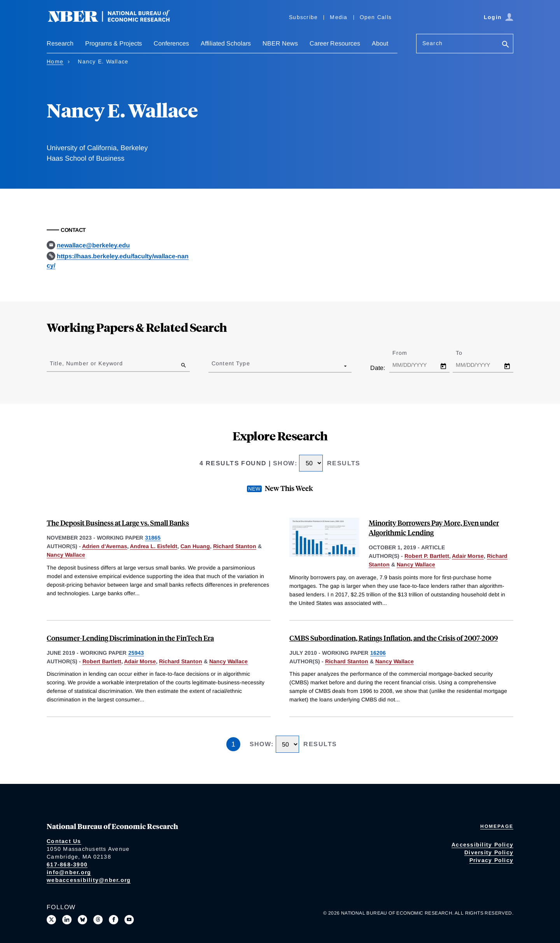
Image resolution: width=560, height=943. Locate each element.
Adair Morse (468, 556)
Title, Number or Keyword (86, 363)
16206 (378, 653)
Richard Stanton (235, 546)
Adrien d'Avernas (105, 546)
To (466, 353)
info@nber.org (69, 872)
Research (60, 43)
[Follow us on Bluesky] (82, 920)
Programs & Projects (114, 43)
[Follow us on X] (51, 920)
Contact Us (64, 841)
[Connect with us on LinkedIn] (67, 920)
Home (55, 61)
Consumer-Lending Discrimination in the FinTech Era (130, 638)
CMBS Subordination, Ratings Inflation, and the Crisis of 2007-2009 (394, 638)
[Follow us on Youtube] (129, 920)
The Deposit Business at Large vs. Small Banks (118, 523)
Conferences (171, 43)
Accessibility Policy (482, 845)
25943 (136, 653)
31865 (153, 538)
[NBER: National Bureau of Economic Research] (115, 20)
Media (339, 17)
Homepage (497, 826)
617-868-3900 (67, 864)
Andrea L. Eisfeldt (154, 546)
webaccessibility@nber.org (89, 880)
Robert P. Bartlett (427, 556)
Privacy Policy (492, 860)
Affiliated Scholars (226, 43)
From (407, 353)
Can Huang (195, 546)
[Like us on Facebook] (114, 920)
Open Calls (376, 17)
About (380, 43)
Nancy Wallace (66, 555)
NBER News (280, 43)
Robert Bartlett (102, 661)
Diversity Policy (489, 852)
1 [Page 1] (233, 744)
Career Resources (335, 43)
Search (432, 43)
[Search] (506, 45)
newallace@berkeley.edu (93, 245)
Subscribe (303, 17)
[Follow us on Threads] (98, 920)
